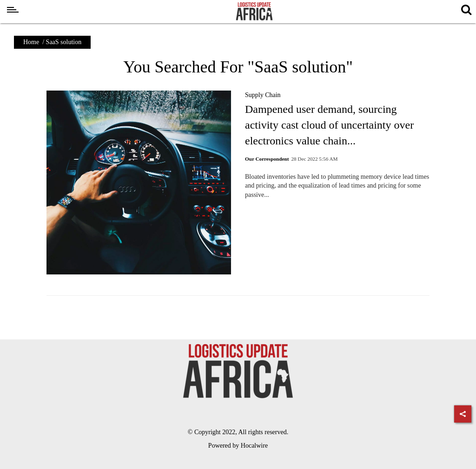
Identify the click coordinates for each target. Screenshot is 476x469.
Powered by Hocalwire (238, 446)
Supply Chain (263, 95)
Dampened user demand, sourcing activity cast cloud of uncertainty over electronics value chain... (329, 125)
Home (31, 42)
